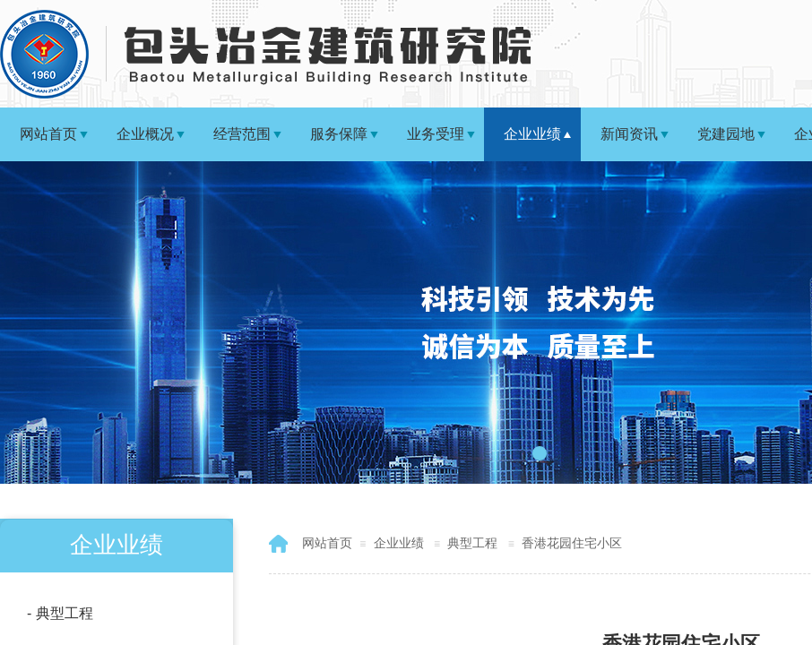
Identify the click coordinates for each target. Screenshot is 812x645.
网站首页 (48, 134)
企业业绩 (532, 134)
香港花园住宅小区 (572, 543)
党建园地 (726, 134)
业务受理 (436, 134)
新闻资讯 (629, 134)
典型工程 (472, 543)
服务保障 (339, 134)
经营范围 (242, 134)
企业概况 (145, 134)
